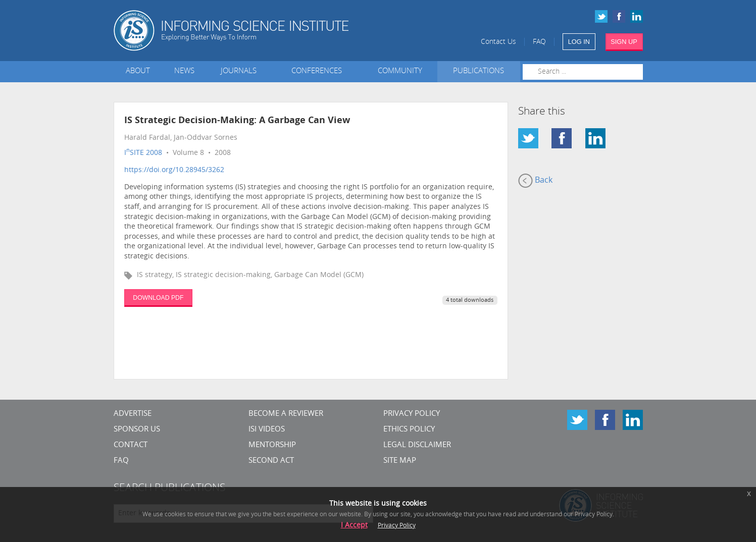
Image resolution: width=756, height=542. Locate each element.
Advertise (133, 414)
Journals (241, 71)
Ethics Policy (409, 430)
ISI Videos (267, 430)
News (184, 71)
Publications (478, 71)
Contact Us (498, 42)
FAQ (539, 42)
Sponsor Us (137, 430)
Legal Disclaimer (417, 445)
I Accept (354, 526)
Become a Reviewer (286, 414)
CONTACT (131, 445)
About (138, 71)
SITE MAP (400, 461)
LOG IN (579, 42)
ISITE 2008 (143, 153)
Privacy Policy (412, 414)
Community (400, 71)
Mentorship (272, 445)
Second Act (271, 461)
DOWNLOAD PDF (158, 298)
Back (535, 181)
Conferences (319, 71)
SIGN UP (624, 42)
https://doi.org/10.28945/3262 (174, 170)
